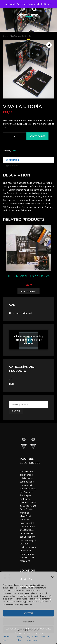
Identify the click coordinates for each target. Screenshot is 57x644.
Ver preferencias (28, 630)
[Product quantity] (14, 136)
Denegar (29, 622)
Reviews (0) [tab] (12, 166)
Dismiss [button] (48, 4)
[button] (52, 577)
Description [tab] (12, 160)
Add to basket (37, 136)
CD (11, 379)
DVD (14, 151)
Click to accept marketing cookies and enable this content (28, 340)
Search (16, 411)
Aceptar (29, 613)
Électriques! (22, 4)
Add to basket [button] (28, 291)
